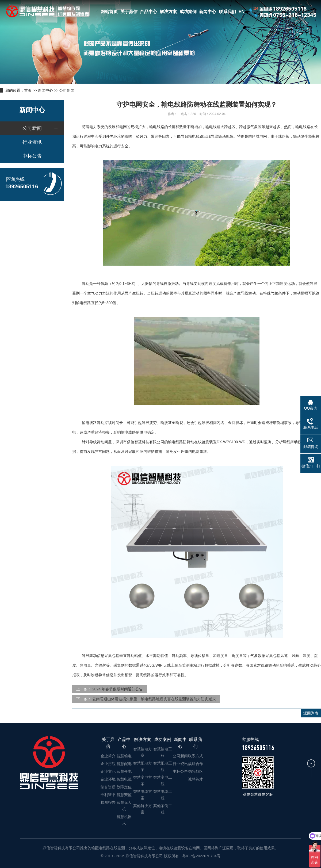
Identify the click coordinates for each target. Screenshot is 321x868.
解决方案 (168, 12)
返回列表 (311, 713)
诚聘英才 (196, 779)
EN (242, 12)
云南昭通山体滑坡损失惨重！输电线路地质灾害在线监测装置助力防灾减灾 (154, 699)
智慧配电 (124, 764)
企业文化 (108, 771)
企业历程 (108, 764)
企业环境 (108, 779)
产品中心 (148, 12)
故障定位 (124, 787)
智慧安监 (124, 795)
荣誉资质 (108, 787)
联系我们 (227, 12)
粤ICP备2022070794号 (201, 856)
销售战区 (196, 771)
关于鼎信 (129, 12)
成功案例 (188, 12)
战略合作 (196, 764)
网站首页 (109, 12)
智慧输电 (124, 756)
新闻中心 (208, 12)
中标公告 (32, 156)
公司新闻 (67, 90)
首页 (28, 90)
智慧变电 (124, 771)
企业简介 (108, 756)
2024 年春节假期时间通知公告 (118, 689)
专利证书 (108, 795)
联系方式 (196, 756)
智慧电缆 (124, 779)
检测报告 (108, 802)
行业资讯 (32, 142)
